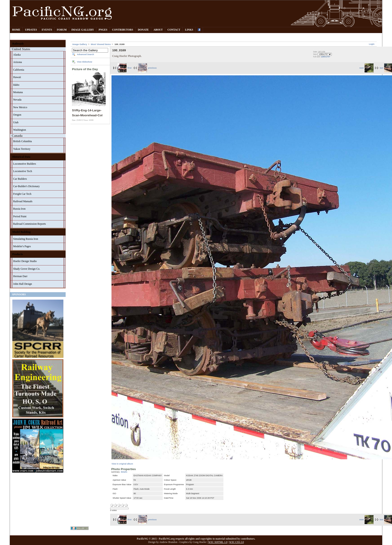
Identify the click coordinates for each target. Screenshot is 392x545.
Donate (143, 30)
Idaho (16, 85)
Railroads (18, 44)
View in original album (122, 464)
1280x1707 (325, 57)
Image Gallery (83, 30)
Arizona (18, 62)
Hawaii (17, 77)
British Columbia (23, 141)
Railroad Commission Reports (30, 224)
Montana (18, 92)
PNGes (103, 30)
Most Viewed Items (101, 44)
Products (18, 254)
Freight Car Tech (22, 194)
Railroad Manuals (23, 201)
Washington (20, 130)
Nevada (17, 100)
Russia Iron (19, 209)
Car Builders (20, 179)
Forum (62, 30)
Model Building (22, 232)
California (19, 70)
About (158, 30)
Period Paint (20, 216)
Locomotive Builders (25, 164)
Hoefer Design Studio (25, 261)
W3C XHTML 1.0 (218, 542)
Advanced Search (85, 54)
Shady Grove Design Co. (27, 269)
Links (189, 30)
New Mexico (20, 107)
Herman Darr (20, 276)
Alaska (17, 55)
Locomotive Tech (23, 171)
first (125, 68)
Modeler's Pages (22, 246)
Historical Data (21, 157)
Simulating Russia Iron (26, 239)
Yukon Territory (22, 149)
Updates (31, 30)
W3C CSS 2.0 (237, 542)
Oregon (17, 115)
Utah (16, 122)
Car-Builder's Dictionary (27, 186)
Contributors (122, 30)
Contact (174, 30)
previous (147, 68)
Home (16, 30)
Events (47, 30)
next (366, 68)
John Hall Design (23, 284)
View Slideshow (85, 62)
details (124, 472)
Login (372, 44)
